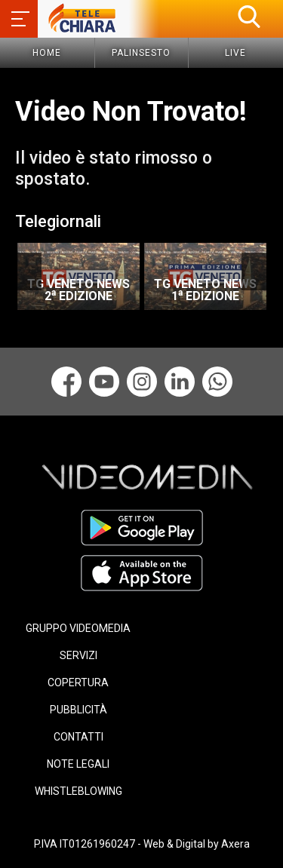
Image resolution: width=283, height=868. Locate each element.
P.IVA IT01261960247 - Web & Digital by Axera (142, 844)
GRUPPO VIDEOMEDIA (78, 628)
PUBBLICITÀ (78, 710)
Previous (28, 271)
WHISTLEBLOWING (78, 791)
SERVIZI (78, 655)
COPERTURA (78, 682)
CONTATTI (78, 737)
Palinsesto (141, 53)
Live (235, 53)
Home (47, 53)
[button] (249, 17)
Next (255, 271)
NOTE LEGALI (78, 764)
